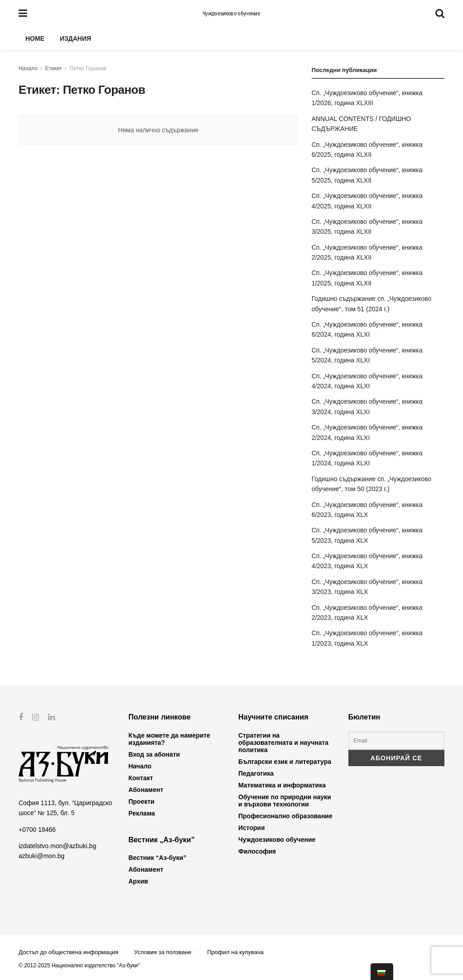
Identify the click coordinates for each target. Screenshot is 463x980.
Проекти (142, 801)
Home (35, 39)
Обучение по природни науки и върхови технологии (285, 801)
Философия (257, 851)
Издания (75, 39)
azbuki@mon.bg (41, 856)
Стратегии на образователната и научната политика (283, 743)
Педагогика (256, 773)
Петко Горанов (88, 68)
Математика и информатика (282, 785)
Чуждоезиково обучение (231, 14)
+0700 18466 (37, 829)
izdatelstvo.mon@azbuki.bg (57, 846)
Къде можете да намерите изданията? (169, 739)
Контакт (141, 778)
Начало (28, 68)
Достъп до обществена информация (68, 952)
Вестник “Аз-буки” (158, 858)
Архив (138, 881)
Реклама (142, 813)
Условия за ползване (163, 952)
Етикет (54, 68)
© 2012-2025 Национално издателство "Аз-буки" (79, 966)
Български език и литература (285, 762)
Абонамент (146, 790)
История (251, 828)
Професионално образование (285, 816)
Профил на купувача (235, 952)
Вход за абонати (154, 754)
